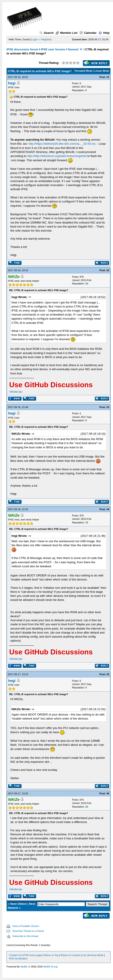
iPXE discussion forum (22, 49)
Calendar (88, 33)
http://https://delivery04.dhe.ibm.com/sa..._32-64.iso (62, 144)
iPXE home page (32, 955)
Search (46, 33)
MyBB (24, 967)
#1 (108, 77)
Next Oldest (18, 904)
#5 (108, 674)
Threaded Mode (83, 71)
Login (34, 39)
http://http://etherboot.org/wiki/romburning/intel (57, 156)
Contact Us (15, 955)
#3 (108, 407)
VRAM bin (16, 392)
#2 (108, 270)
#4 (108, 509)
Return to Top (51, 955)
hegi (12, 83)
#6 (108, 793)
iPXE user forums (53, 49)
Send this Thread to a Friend (28, 931)
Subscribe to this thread (25, 936)
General (73, 49)
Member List (66, 33)
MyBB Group (51, 967)
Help (104, 33)
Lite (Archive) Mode (93, 955)
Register (46, 39)
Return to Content (70, 955)
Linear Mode (102, 71)
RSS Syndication (18, 959)
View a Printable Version (26, 926)
